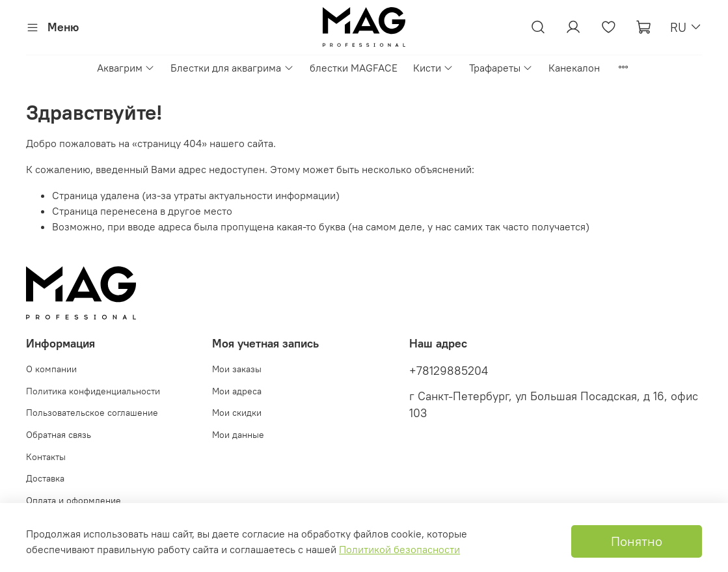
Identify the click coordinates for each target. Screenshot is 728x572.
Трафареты (501, 68)
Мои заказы (237, 369)
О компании (51, 369)
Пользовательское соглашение (92, 413)
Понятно (637, 541)
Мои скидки (237, 413)
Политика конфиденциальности (93, 391)
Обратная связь (59, 435)
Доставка (45, 478)
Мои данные (238, 435)
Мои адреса (237, 391)
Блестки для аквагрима (232, 68)
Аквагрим (126, 68)
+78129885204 (449, 371)
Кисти (433, 68)
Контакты (46, 457)
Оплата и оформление (74, 500)
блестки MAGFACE (354, 68)
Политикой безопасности (399, 549)
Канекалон (574, 68)
